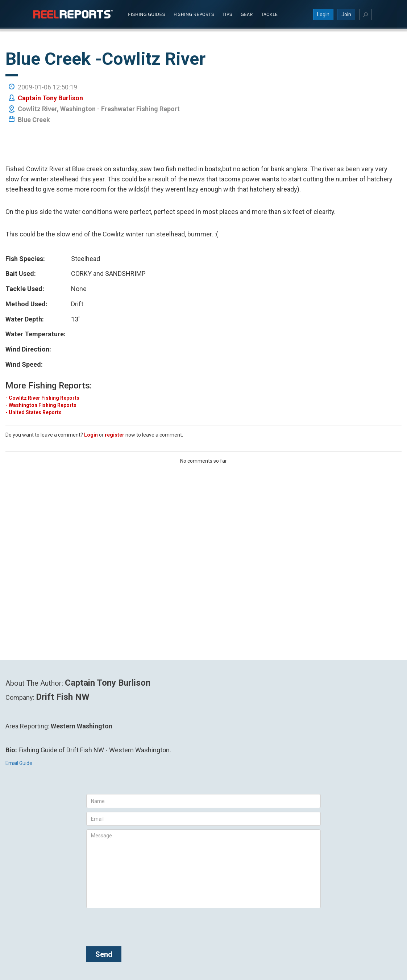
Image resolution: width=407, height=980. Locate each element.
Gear (247, 14)
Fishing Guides (147, 14)
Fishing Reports (194, 14)
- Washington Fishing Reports (41, 405)
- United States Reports (34, 412)
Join (346, 14)
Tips (227, 14)
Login (323, 14)
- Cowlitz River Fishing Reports (42, 398)
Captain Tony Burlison (50, 98)
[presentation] (141, 926)
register (115, 434)
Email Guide (19, 763)
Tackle (270, 14)
